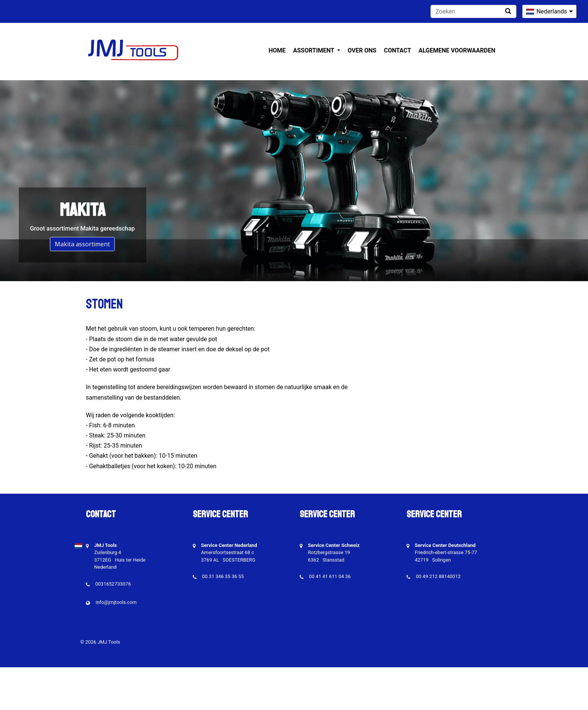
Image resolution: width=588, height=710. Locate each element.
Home (277, 50)
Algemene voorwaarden (457, 50)
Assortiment (314, 50)
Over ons (362, 50)
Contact (397, 50)
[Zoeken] (473, 11)
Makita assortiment (82, 244)
